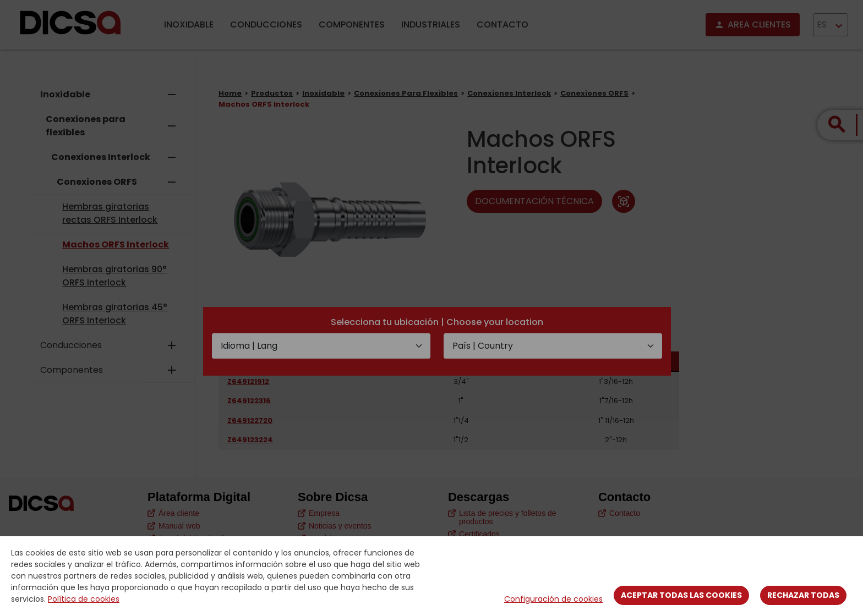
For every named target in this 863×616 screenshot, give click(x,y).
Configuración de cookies (553, 599)
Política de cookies (84, 599)
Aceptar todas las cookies (681, 595)
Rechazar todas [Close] (803, 595)
